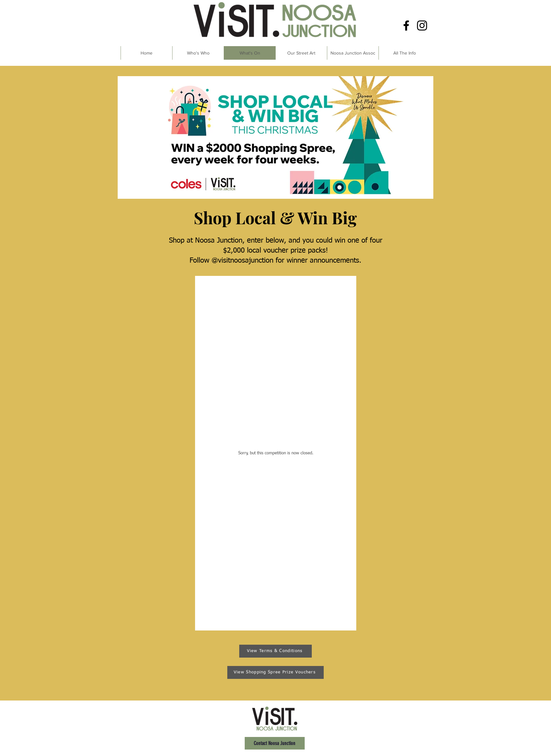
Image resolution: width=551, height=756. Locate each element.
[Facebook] (406, 25)
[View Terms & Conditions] (275, 651)
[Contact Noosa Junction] (275, 743)
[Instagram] (422, 25)
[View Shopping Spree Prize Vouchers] (275, 672)
